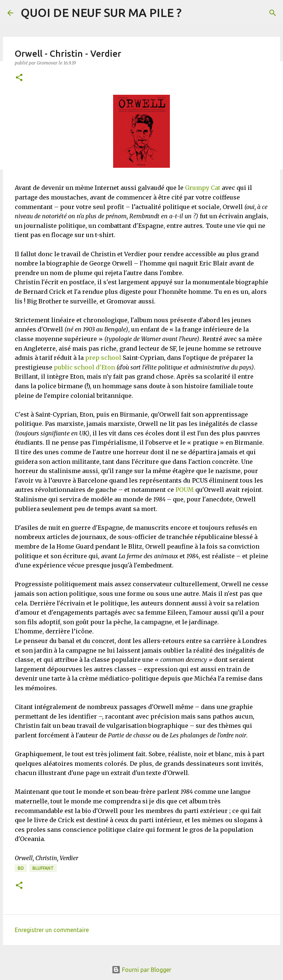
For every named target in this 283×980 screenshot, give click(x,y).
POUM (185, 490)
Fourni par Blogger (141, 970)
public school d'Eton (84, 367)
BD (21, 868)
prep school (103, 358)
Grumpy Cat (203, 188)
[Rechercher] (273, 13)
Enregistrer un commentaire (52, 930)
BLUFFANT (43, 868)
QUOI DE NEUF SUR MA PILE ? (101, 13)
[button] (19, 78)
